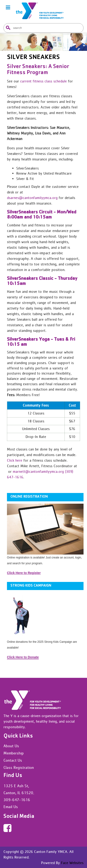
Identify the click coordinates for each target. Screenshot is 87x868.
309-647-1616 (17, 800)
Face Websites (72, 863)
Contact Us (13, 760)
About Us (11, 746)
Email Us (11, 807)
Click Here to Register (24, 573)
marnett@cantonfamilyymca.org (38, 472)
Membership (14, 753)
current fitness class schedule (43, 81)
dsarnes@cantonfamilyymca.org (32, 198)
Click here (15, 460)
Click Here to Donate (23, 657)
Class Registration (19, 767)
